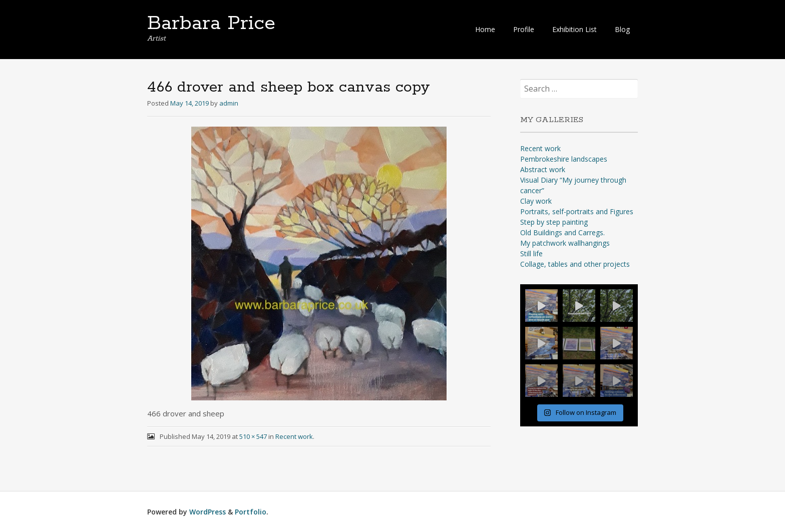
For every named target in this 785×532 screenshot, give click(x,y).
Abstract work (543, 169)
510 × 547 (253, 436)
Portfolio (251, 512)
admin (229, 103)
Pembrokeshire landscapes (564, 159)
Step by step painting (554, 222)
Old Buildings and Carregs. (562, 232)
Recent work (294, 436)
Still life (531, 253)
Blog (622, 29)
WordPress (208, 512)
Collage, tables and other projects (575, 264)
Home (485, 29)
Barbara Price (211, 24)
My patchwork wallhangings (565, 243)
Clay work (536, 201)
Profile (524, 29)
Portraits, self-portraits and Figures (577, 211)
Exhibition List (574, 29)
